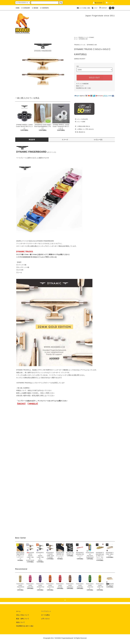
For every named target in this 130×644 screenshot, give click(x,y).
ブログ (94, 8)
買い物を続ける (80, 132)
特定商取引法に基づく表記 (83, 88)
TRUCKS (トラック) (83, 37)
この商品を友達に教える (82, 126)
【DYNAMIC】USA (83, 39)
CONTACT (103, 8)
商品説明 (32, 140)
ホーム (76, 37)
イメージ (65, 140)
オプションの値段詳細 (82, 84)
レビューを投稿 (80, 122)
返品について (80, 86)
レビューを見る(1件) (81, 119)
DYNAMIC (92, 37)
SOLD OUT (94, 78)
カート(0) (110, 3)
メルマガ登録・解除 (83, 8)
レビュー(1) (98, 140)
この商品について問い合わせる (84, 129)
